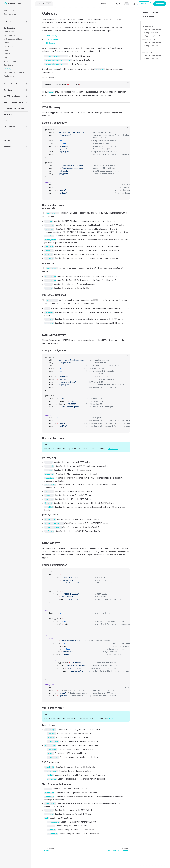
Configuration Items (151, 33)
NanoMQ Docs (13, 4)
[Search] (44, 4)
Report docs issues (150, 12)
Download (160, 4)
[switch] (126, 4)
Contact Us (144, 4)
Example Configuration (152, 29)
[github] (134, 4)
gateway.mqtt (149, 49)
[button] (27, 22)
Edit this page (147, 16)
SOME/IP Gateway (149, 39)
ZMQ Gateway (148, 26)
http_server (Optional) (152, 36)
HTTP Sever (113, 449)
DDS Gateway (147, 52)
